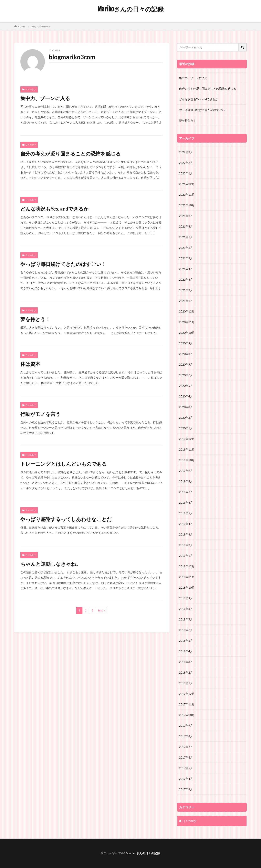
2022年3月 (186, 152)
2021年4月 (186, 269)
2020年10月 (187, 333)
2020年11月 (187, 322)
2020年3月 (186, 407)
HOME (22, 26)
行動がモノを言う (40, 414)
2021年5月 (186, 258)
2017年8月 (186, 736)
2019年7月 (186, 492)
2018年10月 (187, 587)
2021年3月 (186, 279)
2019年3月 (186, 534)
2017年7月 (186, 747)
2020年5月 (186, 386)
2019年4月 (186, 524)
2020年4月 (186, 396)
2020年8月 (186, 354)
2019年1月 (186, 556)
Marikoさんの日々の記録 (130, 9)
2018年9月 (186, 598)
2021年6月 (186, 248)
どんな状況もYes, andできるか (55, 209)
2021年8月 (186, 226)
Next (100, 611)
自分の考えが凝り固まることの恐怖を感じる (71, 153)
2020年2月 (186, 418)
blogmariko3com (41, 26)
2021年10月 (187, 205)
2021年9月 (186, 216)
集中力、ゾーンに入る (45, 98)
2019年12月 (187, 439)
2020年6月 (186, 375)
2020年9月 (186, 343)
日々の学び (31, 89)
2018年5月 (186, 641)
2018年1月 (186, 683)
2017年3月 (186, 789)
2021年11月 (187, 195)
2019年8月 (186, 481)
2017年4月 (186, 779)
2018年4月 (186, 651)
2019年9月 (186, 471)
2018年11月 (187, 577)
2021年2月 (186, 290)
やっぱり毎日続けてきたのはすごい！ (63, 264)
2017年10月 (187, 715)
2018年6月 (186, 630)
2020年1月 (186, 428)
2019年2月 (186, 545)
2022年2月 (186, 163)
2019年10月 (187, 460)
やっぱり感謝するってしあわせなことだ (66, 519)
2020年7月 (186, 364)
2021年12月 (187, 184)
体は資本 (30, 364)
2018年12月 (187, 566)
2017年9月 (186, 726)
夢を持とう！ (35, 319)
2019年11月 (187, 449)
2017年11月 (187, 704)
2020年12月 (187, 311)
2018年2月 (186, 672)
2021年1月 (186, 301)
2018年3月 (186, 662)
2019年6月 (186, 503)
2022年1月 (186, 173)
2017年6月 (186, 757)
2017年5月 (186, 768)
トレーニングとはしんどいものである (64, 464)
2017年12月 (187, 694)
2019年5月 (186, 513)
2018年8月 (186, 609)
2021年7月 (186, 237)
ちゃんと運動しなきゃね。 (51, 564)
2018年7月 (186, 619)
